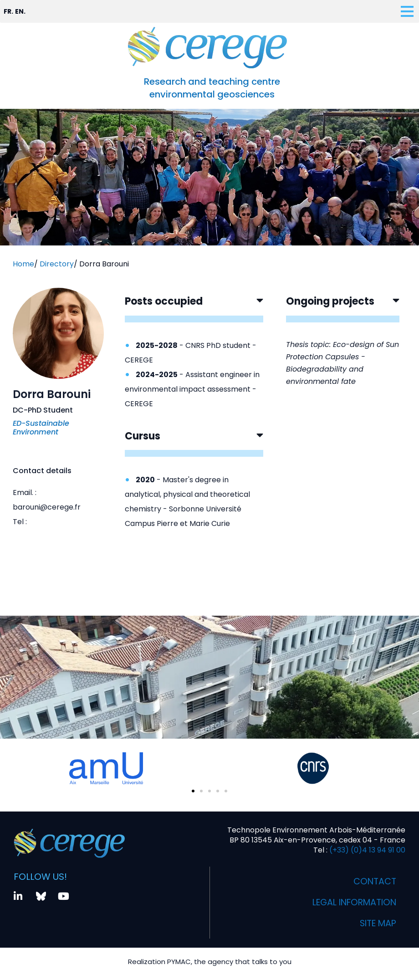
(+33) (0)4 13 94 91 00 (366, 850)
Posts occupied (164, 301)
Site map (376, 924)
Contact (374, 882)
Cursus (143, 436)
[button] (194, 309)
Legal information (351, 903)
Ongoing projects (330, 301)
